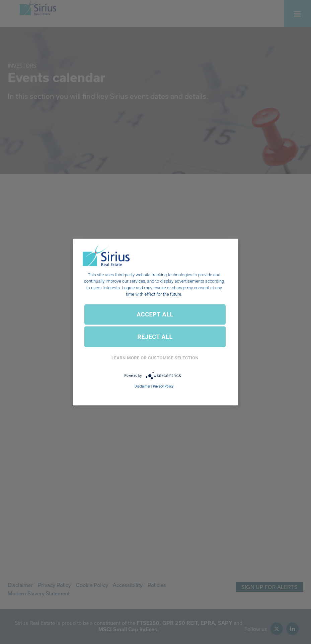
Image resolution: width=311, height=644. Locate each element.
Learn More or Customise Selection (155, 358)
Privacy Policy (163, 386)
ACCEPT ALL (155, 314)
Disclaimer (142, 386)
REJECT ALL (155, 337)
